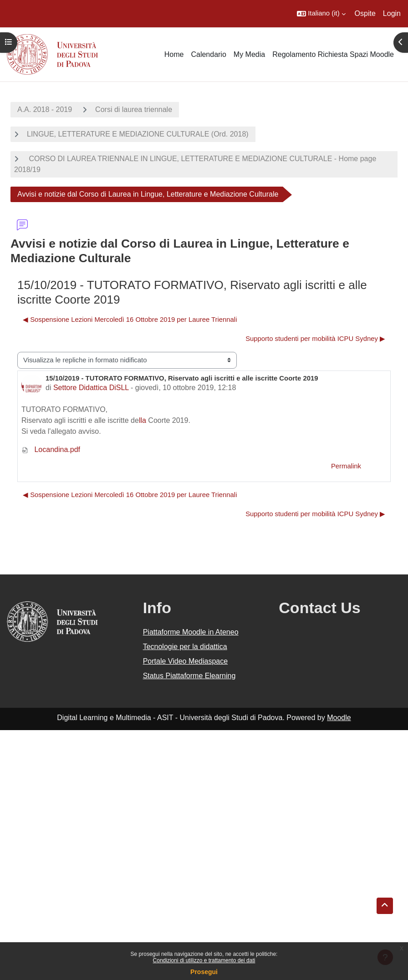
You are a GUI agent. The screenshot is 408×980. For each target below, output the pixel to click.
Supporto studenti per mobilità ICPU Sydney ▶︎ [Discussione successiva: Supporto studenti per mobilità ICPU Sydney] (315, 339)
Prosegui (204, 972)
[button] (321, 14)
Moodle (339, 718)
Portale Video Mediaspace (186, 661)
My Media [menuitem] (249, 54)
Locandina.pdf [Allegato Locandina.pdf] (51, 449)
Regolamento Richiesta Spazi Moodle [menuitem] (333, 54)
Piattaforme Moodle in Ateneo (191, 632)
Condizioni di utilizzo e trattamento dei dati (204, 960)
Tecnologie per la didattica (185, 647)
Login (392, 13)
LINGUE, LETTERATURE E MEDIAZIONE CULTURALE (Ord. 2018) (138, 134)
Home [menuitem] (174, 54)
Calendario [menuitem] (208, 54)
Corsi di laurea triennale (134, 109)
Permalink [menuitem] (346, 466)
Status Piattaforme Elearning (189, 676)
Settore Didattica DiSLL (91, 388)
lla (143, 420)
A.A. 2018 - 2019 (45, 109)
